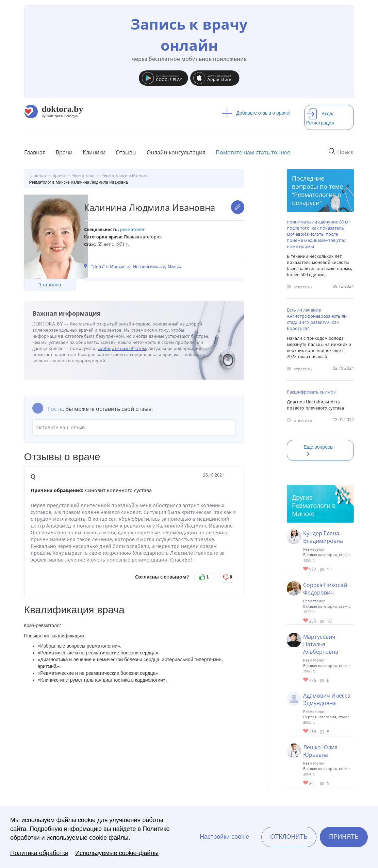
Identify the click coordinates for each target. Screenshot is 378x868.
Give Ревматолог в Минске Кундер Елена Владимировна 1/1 (306, 569)
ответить (303, 287)
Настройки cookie (224, 837)
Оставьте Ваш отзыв (134, 428)
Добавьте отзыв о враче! (256, 113)
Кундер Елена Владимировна (323, 537)
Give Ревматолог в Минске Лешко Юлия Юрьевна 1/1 (306, 783)
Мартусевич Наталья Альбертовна (321, 644)
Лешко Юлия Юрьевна (320, 751)
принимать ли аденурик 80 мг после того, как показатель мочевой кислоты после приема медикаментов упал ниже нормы (319, 234)
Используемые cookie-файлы (117, 853)
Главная (35, 152)
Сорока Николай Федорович (325, 589)
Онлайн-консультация (176, 152)
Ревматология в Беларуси (316, 199)
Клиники (94, 152)
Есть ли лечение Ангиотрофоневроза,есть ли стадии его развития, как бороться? (317, 319)
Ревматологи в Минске (314, 510)
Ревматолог (133, 229)
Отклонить (289, 837)
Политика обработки (39, 853)
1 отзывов (50, 285)
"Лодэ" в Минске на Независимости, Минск (136, 266)
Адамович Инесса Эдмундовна (327, 699)
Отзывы (126, 152)
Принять (344, 837)
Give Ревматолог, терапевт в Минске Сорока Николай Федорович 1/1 (306, 621)
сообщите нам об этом (122, 348)
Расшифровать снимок (311, 392)
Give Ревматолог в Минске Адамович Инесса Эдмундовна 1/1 (306, 731)
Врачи (64, 152)
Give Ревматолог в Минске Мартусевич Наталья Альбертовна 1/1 (306, 680)
